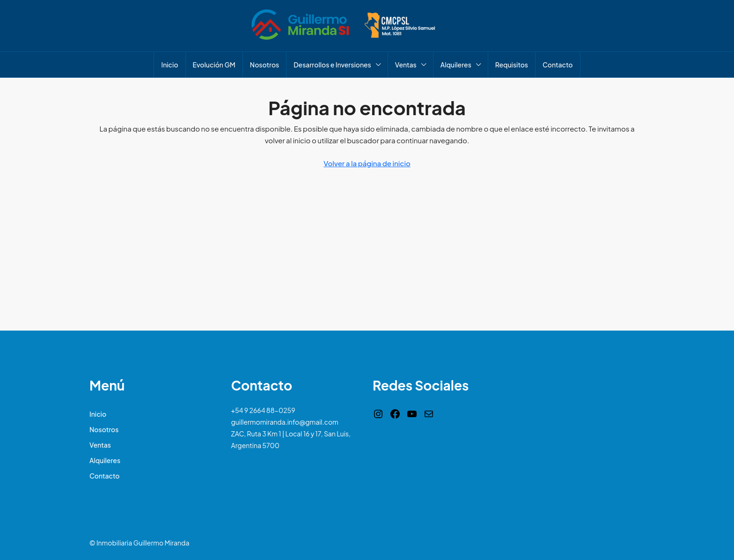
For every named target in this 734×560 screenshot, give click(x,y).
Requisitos (512, 65)
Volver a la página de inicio (367, 163)
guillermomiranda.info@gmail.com (285, 422)
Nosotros (264, 65)
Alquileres (456, 65)
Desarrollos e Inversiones (332, 65)
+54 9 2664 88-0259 (263, 410)
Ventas (406, 65)
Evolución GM (214, 65)
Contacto (558, 65)
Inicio (169, 65)
